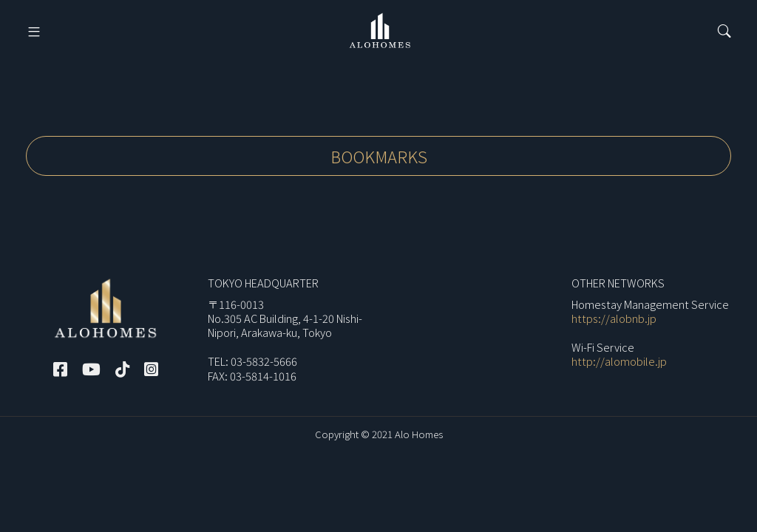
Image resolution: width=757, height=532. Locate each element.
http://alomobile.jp (619, 361)
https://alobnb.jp (614, 318)
